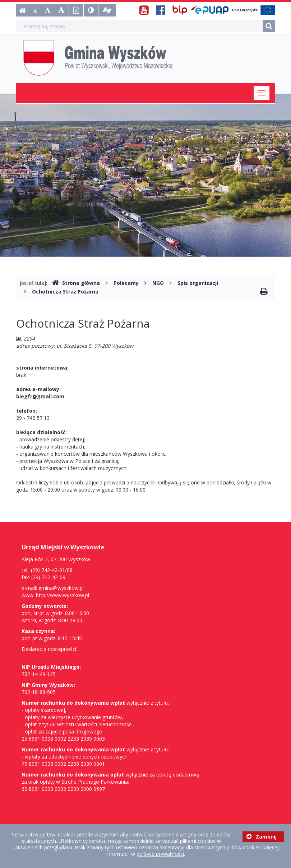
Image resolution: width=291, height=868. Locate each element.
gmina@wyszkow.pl (61, 588)
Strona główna (76, 283)
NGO (158, 283)
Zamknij (262, 837)
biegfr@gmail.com (40, 396)
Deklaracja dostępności (49, 649)
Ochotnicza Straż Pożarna (65, 292)
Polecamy (126, 283)
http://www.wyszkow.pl (63, 595)
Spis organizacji (198, 283)
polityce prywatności (160, 854)
